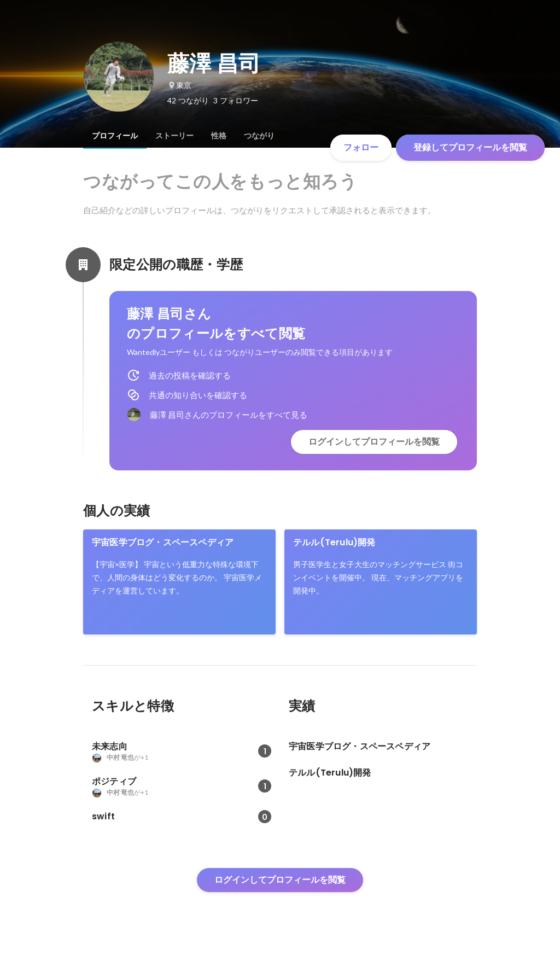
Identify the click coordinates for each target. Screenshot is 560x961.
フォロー (361, 147)
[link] (179, 582)
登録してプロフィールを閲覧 (470, 147)
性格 (219, 136)
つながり (259, 136)
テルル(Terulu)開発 (334, 542)
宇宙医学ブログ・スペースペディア (163, 542)
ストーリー (174, 136)
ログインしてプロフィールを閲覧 (374, 442)
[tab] (115, 136)
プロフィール (115, 136)
